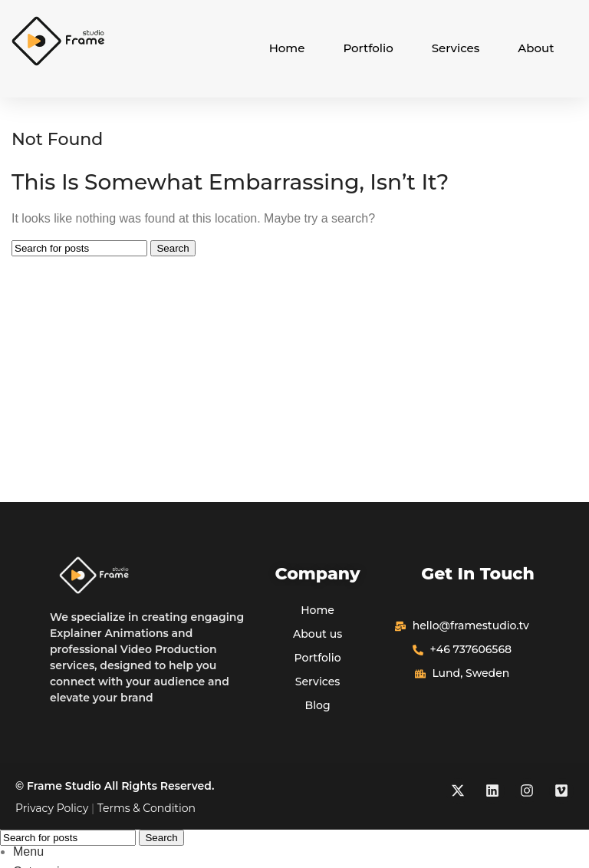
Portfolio (368, 48)
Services (456, 48)
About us (318, 634)
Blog (318, 705)
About (536, 48)
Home (287, 48)
